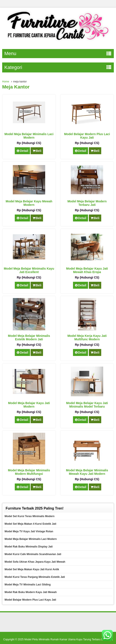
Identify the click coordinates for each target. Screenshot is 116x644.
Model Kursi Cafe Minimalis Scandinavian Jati (33, 554)
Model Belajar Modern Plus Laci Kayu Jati (87, 136)
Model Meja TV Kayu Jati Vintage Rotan (29, 531)
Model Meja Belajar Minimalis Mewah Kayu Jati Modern (87, 472)
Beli (37, 151)
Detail (22, 151)
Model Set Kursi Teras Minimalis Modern (30, 516)
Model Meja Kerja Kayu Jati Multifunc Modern (87, 338)
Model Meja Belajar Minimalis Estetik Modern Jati (29, 338)
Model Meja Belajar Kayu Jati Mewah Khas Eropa (87, 270)
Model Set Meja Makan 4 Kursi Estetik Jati (30, 524)
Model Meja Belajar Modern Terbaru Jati (87, 203)
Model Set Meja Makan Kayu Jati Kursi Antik (32, 569)
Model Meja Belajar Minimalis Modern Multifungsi (29, 472)
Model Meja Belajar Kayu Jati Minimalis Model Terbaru (87, 405)
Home (6, 82)
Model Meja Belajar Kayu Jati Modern (29, 405)
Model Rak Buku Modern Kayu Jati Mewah (31, 592)
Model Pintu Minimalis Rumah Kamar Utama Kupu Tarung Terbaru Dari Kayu (69, 639)
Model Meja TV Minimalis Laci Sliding (28, 585)
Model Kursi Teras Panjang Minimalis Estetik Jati (35, 577)
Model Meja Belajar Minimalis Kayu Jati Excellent (29, 270)
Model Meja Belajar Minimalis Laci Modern (29, 136)
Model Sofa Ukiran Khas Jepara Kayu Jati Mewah (35, 562)
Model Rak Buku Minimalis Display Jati (29, 547)
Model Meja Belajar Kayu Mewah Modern (29, 203)
